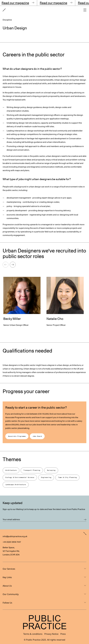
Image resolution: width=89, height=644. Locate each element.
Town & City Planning (67, 477)
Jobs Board (37, 436)
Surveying (51, 470)
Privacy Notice (51, 634)
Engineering (46, 477)
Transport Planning (32, 470)
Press (63, 634)
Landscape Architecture (16, 485)
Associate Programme (17, 436)
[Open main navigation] (85, 10)
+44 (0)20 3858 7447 (12, 542)
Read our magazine (18, 3)
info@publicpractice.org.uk (15, 536)
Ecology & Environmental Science (20, 477)
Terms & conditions (33, 634)
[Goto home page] (4, 10)
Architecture (11, 470)
